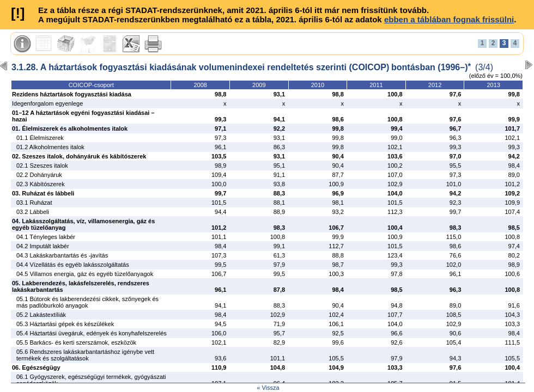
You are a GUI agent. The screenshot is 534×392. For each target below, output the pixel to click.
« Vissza (268, 388)
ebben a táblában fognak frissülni (449, 19)
